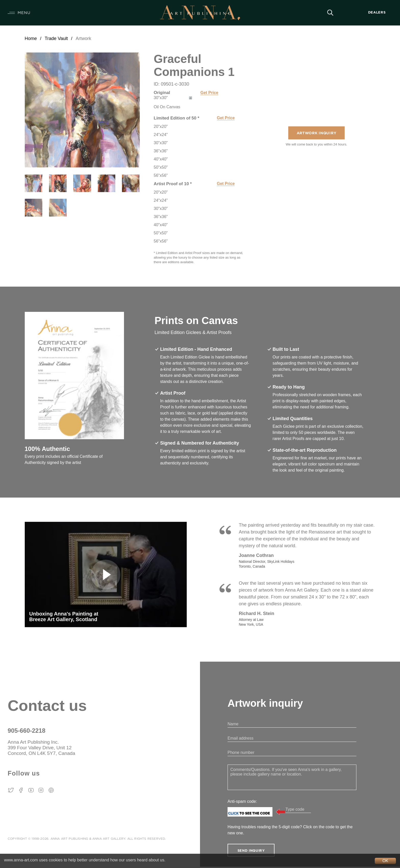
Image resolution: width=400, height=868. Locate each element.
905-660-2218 (28, 731)
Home (31, 38)
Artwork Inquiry (316, 134)
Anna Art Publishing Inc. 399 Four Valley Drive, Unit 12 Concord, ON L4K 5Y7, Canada (45, 749)
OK (385, 861)
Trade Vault (56, 38)
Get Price (209, 93)
